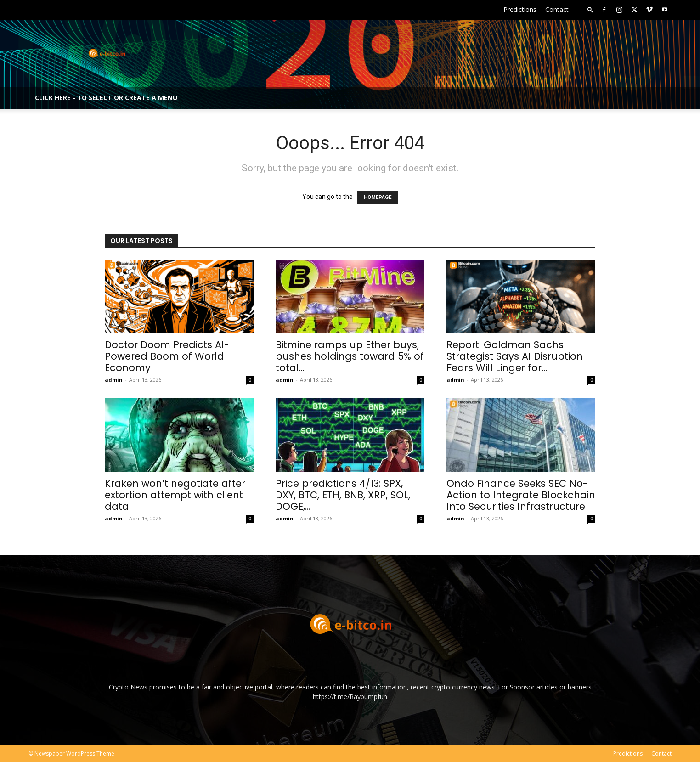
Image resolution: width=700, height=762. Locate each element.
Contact (557, 9)
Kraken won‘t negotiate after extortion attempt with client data (175, 495)
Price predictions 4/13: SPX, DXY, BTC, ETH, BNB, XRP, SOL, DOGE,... (343, 495)
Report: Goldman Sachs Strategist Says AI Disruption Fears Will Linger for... (515, 356)
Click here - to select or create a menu (106, 98)
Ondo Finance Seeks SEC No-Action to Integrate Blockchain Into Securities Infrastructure (521, 495)
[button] (590, 9)
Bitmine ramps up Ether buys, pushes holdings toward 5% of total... (350, 356)
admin (114, 380)
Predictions (520, 9)
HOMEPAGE (378, 197)
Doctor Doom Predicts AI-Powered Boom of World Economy (167, 356)
